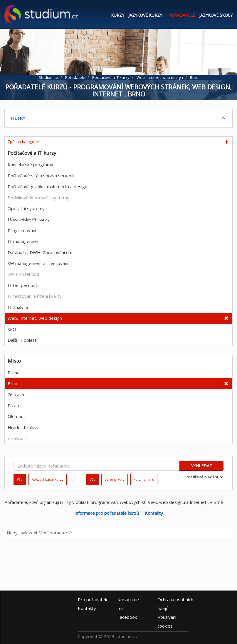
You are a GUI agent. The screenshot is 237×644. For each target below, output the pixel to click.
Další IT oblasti (22, 340)
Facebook (127, 617)
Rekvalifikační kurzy (48, 479)
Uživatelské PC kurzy (29, 219)
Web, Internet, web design (35, 318)
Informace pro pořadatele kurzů (107, 513)
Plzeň (13, 405)
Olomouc (17, 416)
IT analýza (18, 307)
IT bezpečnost (22, 285)
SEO (12, 329)
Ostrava (16, 395)
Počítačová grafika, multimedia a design (47, 186)
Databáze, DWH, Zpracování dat (40, 252)
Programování (22, 230)
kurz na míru (144, 479)
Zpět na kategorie (23, 142)
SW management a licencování (38, 263)
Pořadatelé (182, 15)
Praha (14, 373)
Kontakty (154, 513)
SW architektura (23, 274)
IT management (24, 241)
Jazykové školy (216, 15)
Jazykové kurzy (145, 15)
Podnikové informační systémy (38, 198)
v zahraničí (18, 438)
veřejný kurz (115, 479)
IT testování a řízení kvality (35, 296)
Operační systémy (26, 208)
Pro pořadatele (93, 599)
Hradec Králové (23, 427)
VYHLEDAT (202, 466)
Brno (12, 383)
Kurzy (118, 15)
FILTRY (18, 118)
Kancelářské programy (30, 164)
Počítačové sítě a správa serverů (41, 176)
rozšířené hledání (205, 477)
